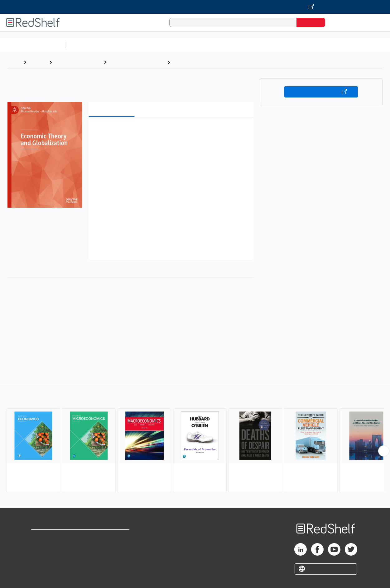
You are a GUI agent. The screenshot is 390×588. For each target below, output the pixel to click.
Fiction (352, 45)
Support (41, 547)
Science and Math (122, 45)
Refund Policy (113, 547)
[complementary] (195, 439)
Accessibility (112, 557)
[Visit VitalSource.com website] (195, 7)
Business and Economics (242, 45)
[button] (172, 132)
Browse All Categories (32, 45)
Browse (38, 62)
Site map (41, 567)
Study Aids (84, 45)
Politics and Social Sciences (307, 45)
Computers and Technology (178, 45)
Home (14, 62)
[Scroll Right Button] (384, 451)
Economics (186, 62)
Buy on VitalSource (321, 92)
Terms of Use (113, 537)
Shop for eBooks (51, 537)
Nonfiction (378, 45)
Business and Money (78, 62)
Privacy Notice (48, 557)
